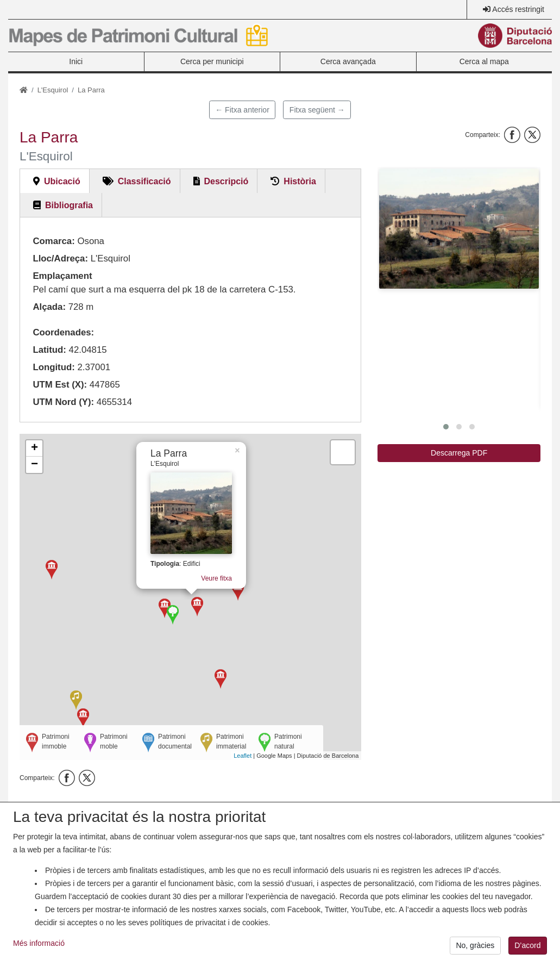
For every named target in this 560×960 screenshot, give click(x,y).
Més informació (39, 947)
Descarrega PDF (459, 453)
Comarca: (54, 241)
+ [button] (34, 448)
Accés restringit (518, 9)
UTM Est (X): (60, 385)
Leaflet (243, 756)
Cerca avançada (348, 61)
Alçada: (49, 307)
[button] (459, 229)
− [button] (34, 465)
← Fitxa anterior (242, 110)
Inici (76, 61)
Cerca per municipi (212, 61)
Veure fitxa (218, 576)
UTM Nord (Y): (63, 402)
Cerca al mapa (484, 61)
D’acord (527, 950)
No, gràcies (475, 950)
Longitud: (54, 367)
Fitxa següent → (317, 110)
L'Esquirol (53, 90)
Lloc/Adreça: (60, 258)
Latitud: (49, 350)
